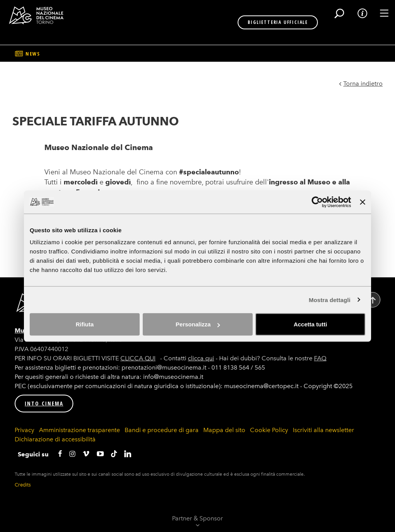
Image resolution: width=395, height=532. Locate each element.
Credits (23, 485)
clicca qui (201, 358)
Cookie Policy (269, 430)
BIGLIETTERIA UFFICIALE (256, 22)
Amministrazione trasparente (79, 430)
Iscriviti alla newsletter (323, 430)
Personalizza (198, 324)
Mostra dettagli (329, 300)
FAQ (320, 358)
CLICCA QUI (138, 358)
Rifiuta (85, 324)
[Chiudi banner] (363, 202)
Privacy (24, 430)
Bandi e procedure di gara (162, 430)
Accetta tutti (310, 324)
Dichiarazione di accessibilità (55, 439)
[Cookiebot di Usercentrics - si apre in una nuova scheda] (317, 202)
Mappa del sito (224, 430)
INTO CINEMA (44, 403)
